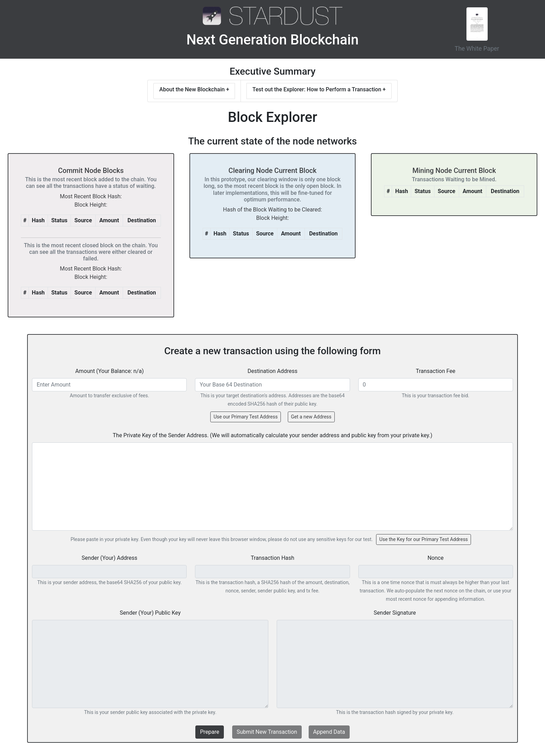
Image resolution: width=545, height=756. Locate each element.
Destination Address (272, 371)
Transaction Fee (436, 371)
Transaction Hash (272, 558)
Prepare (209, 732)
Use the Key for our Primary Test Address (424, 539)
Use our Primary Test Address (245, 417)
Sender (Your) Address (109, 558)
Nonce (436, 558)
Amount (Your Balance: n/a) (109, 371)
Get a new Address (311, 417)
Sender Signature (395, 613)
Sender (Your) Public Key (150, 613)
